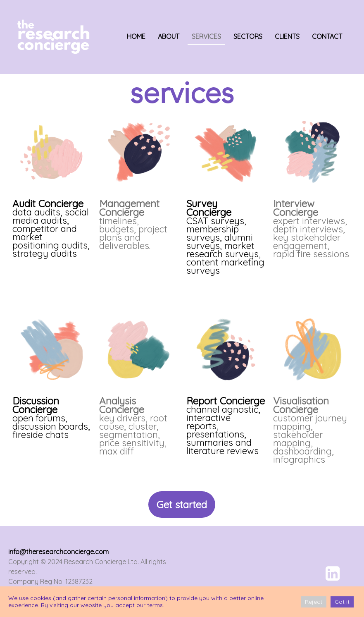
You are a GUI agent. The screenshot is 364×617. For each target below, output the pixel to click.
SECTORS (248, 36)
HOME (136, 36)
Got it (342, 602)
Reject (314, 602)
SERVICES (206, 36)
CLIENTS (287, 36)
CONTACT (327, 36)
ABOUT (169, 36)
